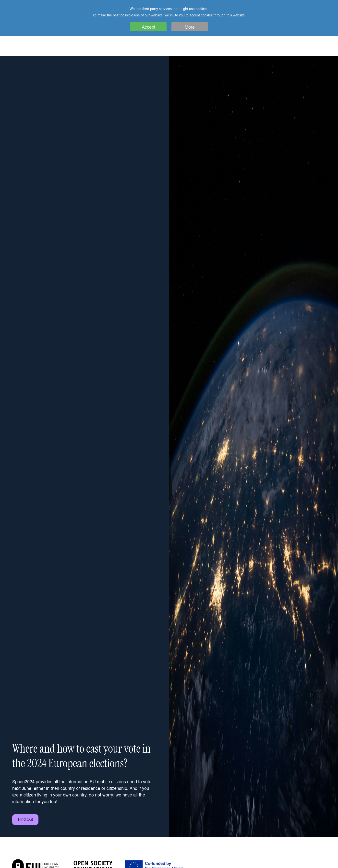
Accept (149, 27)
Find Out (25, 819)
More (190, 27)
